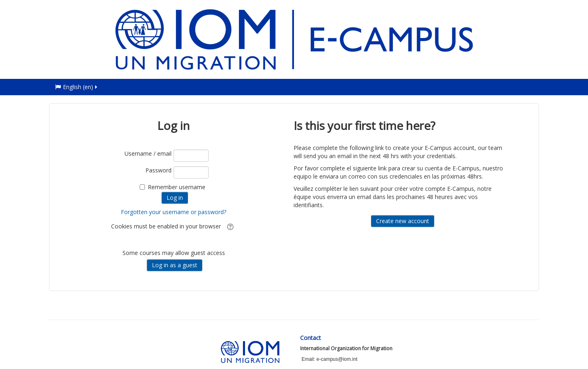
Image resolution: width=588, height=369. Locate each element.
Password (158, 170)
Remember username (177, 187)
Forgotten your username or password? (174, 212)
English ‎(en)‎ (77, 87)
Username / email (148, 153)
